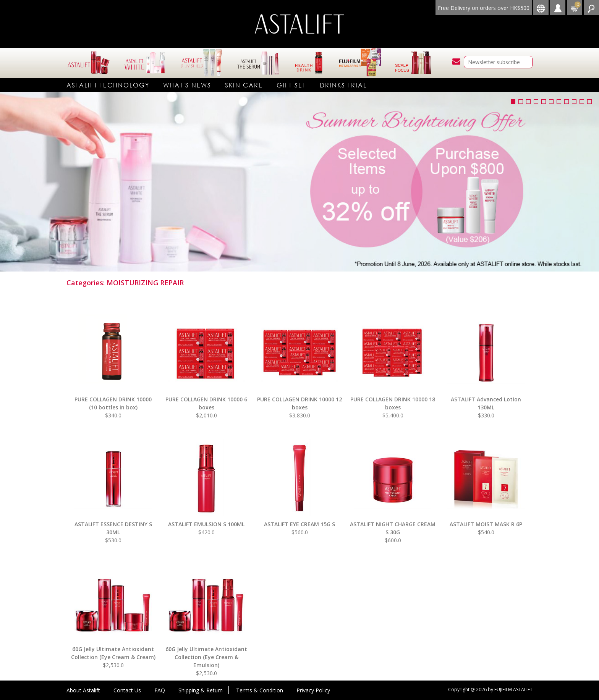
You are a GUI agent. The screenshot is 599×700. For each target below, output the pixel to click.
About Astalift (83, 690)
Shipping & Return (201, 690)
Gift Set (291, 85)
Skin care (244, 85)
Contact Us (127, 690)
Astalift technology (108, 85)
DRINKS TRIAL (343, 85)
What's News (187, 85)
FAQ (160, 690)
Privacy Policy (313, 690)
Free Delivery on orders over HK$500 (484, 8)
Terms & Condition (260, 690)
